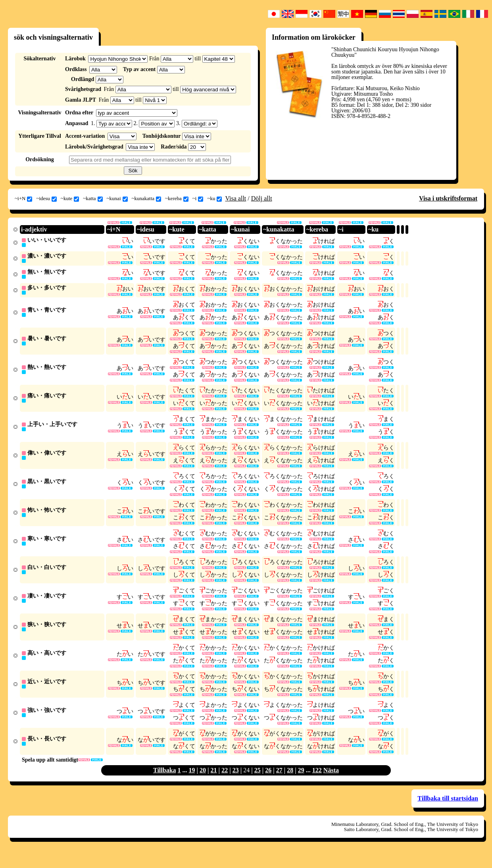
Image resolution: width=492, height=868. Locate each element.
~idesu (46, 199)
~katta (93, 199)
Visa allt (235, 198)
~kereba (177, 199)
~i (198, 199)
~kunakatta (147, 199)
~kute (70, 199)
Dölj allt (262, 198)
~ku (214, 199)
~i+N (23, 199)
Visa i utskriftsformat (448, 198)
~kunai (117, 199)
